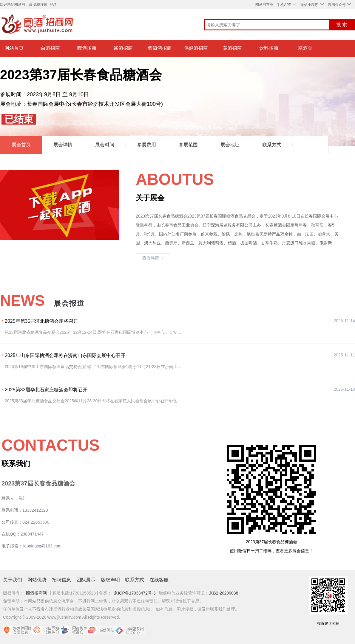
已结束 (19, 119)
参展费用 (146, 145)
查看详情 (153, 258)
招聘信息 (61, 580)
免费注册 (40, 4)
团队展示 (86, 580)
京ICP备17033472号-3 (135, 593)
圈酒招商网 (36, 593)
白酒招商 (50, 48)
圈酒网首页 (264, 4)
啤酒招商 (87, 48)
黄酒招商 (232, 48)
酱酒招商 (123, 48)
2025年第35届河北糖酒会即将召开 (41, 321)
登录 (53, 4)
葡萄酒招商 (160, 48)
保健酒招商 (196, 48)
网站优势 (37, 580)
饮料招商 (269, 48)
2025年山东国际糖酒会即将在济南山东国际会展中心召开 (65, 355)
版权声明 (110, 580)
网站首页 (14, 48)
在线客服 (159, 580)
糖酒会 (305, 48)
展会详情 (63, 145)
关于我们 (13, 580)
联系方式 (272, 145)
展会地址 (230, 145)
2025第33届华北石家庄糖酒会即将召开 (46, 390)
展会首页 (21, 145)
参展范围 (188, 145)
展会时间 (105, 145)
